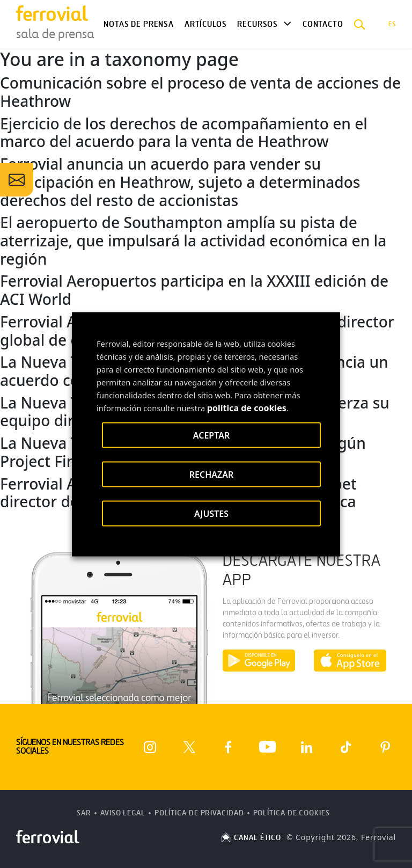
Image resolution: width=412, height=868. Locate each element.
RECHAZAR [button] (212, 474)
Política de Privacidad (199, 813)
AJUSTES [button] (211, 513)
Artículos (205, 24)
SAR (84, 813)
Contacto (323, 24)
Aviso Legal (123, 813)
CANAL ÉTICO (251, 838)
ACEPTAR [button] (211, 435)
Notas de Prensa (138, 24)
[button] (360, 24)
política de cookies (247, 407)
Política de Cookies (292, 813)
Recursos (257, 24)
